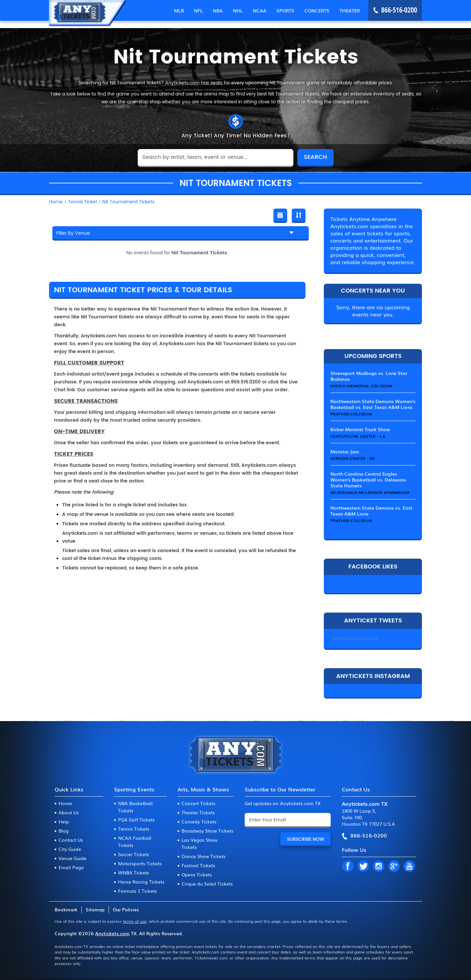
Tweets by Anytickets (354, 639)
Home (65, 803)
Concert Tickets (199, 803)
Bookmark (66, 909)
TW (363, 867)
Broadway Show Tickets (208, 831)
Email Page (71, 867)
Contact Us (71, 840)
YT (409, 867)
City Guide (70, 849)
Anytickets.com (112, 933)
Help (64, 821)
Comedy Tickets (199, 821)
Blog (64, 831)
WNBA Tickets (134, 872)
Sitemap (95, 909)
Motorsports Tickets (140, 863)
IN (378, 867)
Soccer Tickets (134, 854)
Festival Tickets (198, 865)
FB (348, 867)
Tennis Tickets (134, 829)
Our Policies (126, 909)
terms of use (135, 921)
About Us (69, 812)
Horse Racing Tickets (141, 882)
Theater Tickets (198, 812)
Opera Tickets (197, 874)
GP (394, 867)
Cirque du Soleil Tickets (207, 884)
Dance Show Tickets (204, 856)
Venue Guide (72, 858)
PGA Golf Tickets (136, 819)
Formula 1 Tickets (138, 891)
